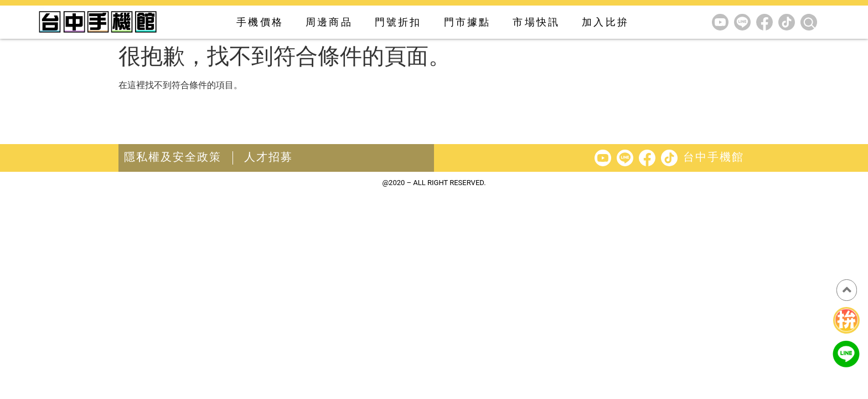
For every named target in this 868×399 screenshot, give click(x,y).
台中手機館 (714, 157)
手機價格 (260, 22)
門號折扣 (398, 22)
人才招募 (268, 157)
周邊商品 (329, 22)
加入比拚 (605, 22)
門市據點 (467, 22)
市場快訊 (536, 22)
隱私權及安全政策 (173, 157)
